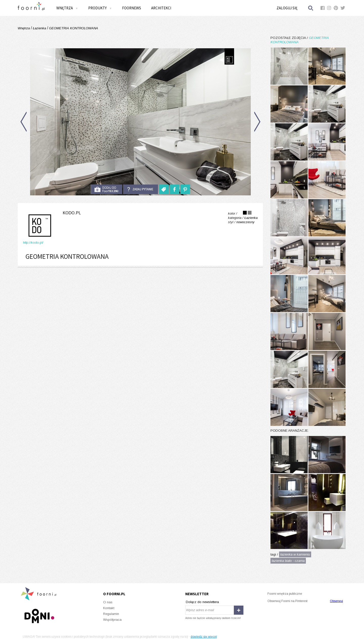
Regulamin (111, 614)
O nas (108, 602)
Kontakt (109, 608)
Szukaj (311, 8)
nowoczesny (245, 222)
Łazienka (39, 28)
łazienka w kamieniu (295, 554)
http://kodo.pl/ (33, 243)
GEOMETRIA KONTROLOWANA (73, 28)
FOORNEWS (132, 8)
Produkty (100, 8)
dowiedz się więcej (204, 637)
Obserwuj (336, 601)
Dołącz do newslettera (202, 602)
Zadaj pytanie (141, 189)
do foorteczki (106, 189)
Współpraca (112, 620)
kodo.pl (72, 213)
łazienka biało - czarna (288, 561)
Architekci (161, 8)
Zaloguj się (287, 8)
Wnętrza (67, 8)
